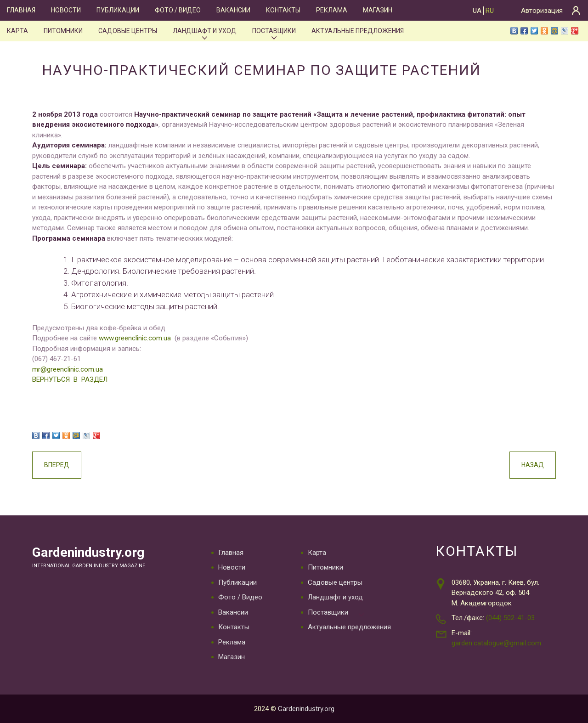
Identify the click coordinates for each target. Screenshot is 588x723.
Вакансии (233, 10)
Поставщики (274, 31)
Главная (21, 10)
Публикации (118, 10)
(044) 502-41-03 (510, 618)
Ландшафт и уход (205, 31)
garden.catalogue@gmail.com (496, 643)
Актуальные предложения (358, 31)
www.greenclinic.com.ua (135, 338)
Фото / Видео (178, 10)
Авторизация (542, 11)
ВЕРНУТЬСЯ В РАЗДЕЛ (70, 379)
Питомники (63, 31)
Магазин (378, 10)
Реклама (332, 10)
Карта (17, 31)
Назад (533, 465)
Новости (66, 10)
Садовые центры (128, 31)
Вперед (57, 465)
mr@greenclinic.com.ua (68, 369)
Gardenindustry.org (88, 552)
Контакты (283, 10)
